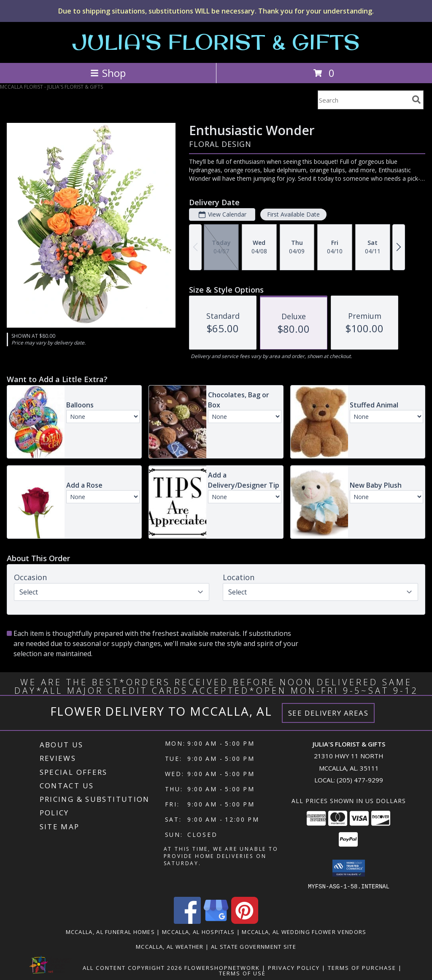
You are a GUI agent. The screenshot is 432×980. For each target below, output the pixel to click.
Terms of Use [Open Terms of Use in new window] (242, 973)
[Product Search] (363, 100)
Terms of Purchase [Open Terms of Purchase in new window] (362, 967)
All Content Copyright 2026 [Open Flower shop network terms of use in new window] (132, 967)
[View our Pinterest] (245, 921)
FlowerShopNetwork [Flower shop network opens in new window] (222, 967)
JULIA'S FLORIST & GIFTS (216, 42)
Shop (108, 73)
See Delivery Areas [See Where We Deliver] (328, 713)
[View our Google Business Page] (216, 921)
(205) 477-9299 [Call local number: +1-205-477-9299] (360, 780)
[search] (416, 100)
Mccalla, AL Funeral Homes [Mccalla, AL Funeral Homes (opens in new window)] (111, 931)
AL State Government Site (254, 946)
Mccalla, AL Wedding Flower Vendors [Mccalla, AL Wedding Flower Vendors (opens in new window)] (304, 931)
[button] (349, 868)
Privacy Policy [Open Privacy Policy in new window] (294, 967)
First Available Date (293, 214)
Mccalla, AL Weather (170, 946)
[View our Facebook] (187, 921)
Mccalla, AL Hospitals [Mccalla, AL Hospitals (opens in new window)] (198, 931)
